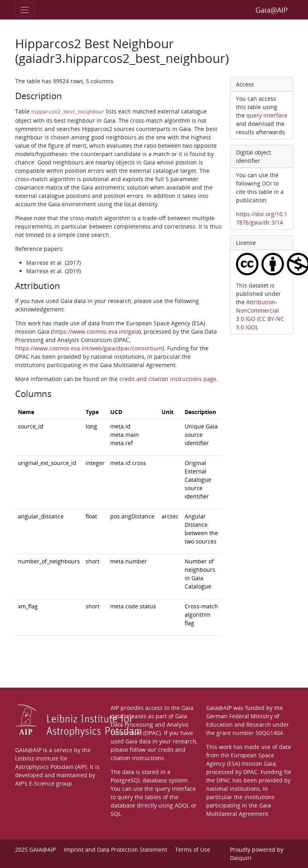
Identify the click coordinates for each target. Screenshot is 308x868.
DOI (267, 183)
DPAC (250, 772)
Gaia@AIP (272, 10)
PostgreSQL (126, 780)
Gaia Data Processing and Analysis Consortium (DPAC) (150, 724)
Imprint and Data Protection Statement (115, 849)
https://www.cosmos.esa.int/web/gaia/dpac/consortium (89, 348)
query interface (267, 115)
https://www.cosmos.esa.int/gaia (96, 331)
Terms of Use (193, 849)
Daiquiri (241, 858)
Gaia (270, 763)
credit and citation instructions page (168, 379)
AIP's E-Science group (44, 783)
